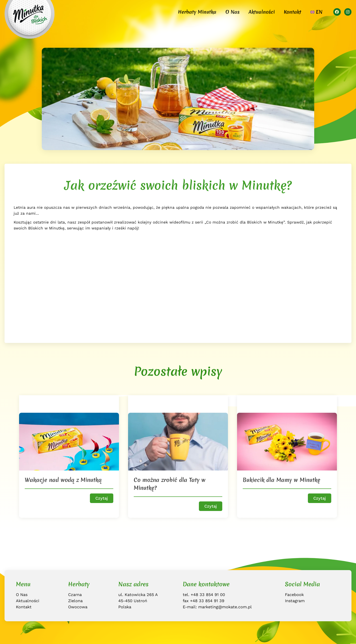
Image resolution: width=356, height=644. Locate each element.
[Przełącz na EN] (316, 12)
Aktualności (262, 12)
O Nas (232, 12)
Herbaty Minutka (197, 12)
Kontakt (293, 12)
